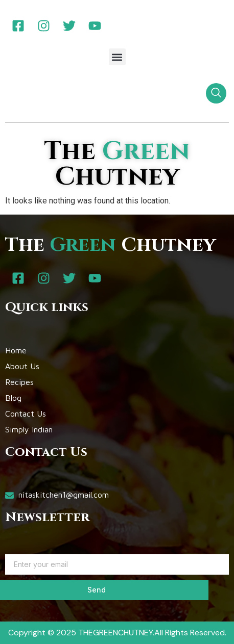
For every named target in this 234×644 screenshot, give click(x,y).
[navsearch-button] (216, 93)
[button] (117, 57)
